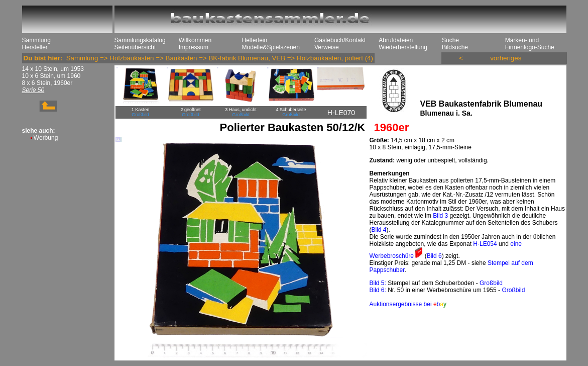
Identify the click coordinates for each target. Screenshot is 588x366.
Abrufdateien (396, 40)
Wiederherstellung (403, 47)
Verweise (327, 47)
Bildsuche (455, 47)
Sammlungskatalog (140, 40)
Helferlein (255, 40)
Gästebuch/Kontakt (340, 40)
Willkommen (195, 40)
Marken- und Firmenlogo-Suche (530, 44)
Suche (450, 40)
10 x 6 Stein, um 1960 (51, 76)
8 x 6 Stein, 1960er (47, 83)
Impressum (194, 47)
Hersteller (35, 47)
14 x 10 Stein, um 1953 (53, 69)
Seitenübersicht (135, 47)
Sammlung (36, 40)
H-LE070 (341, 113)
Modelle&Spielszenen (271, 47)
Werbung (46, 138)
